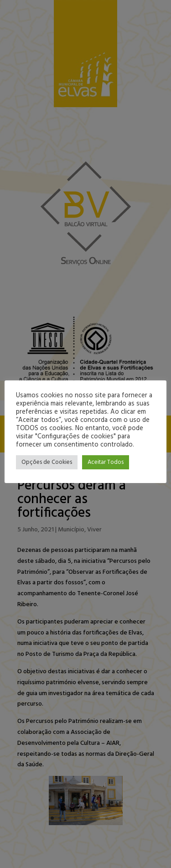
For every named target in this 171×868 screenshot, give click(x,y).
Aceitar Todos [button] (106, 462)
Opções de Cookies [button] (47, 462)
